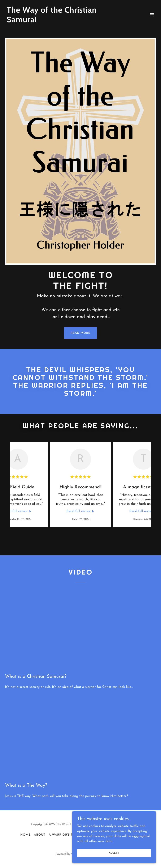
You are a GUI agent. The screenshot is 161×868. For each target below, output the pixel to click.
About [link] (40, 835)
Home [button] (25, 835)
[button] (152, 15)
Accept (114, 853)
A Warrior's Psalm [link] (65, 835)
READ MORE (81, 333)
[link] (58, 21)
